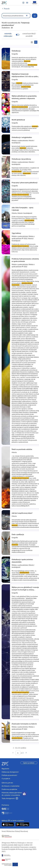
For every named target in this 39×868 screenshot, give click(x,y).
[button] (23, 3)
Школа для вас (7, 783)
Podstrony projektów (9, 789)
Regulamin (5, 769)
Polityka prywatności (9, 775)
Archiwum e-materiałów (11, 786)
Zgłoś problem (29, 763)
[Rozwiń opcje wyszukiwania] (35, 16)
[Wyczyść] (27, 16)
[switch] (19, 35)
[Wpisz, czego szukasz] (16, 16)
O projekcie (6, 778)
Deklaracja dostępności (10, 772)
